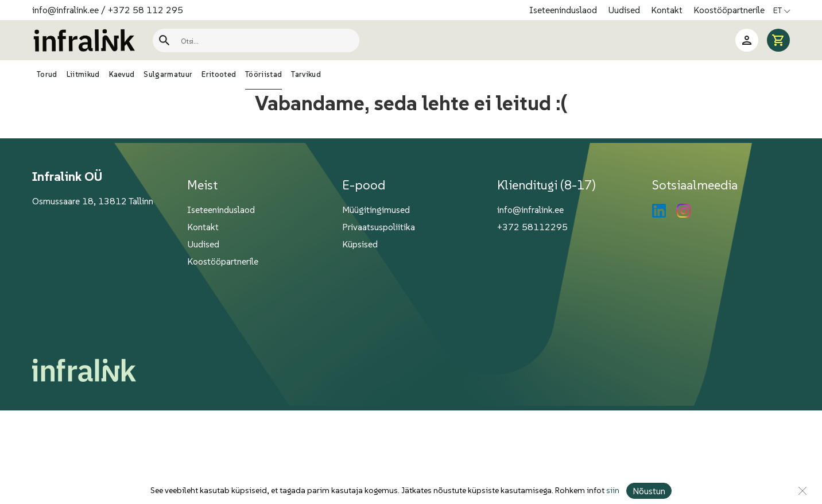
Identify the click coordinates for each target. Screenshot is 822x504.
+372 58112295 (532, 227)
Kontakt (668, 10)
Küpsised (360, 244)
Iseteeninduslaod (564, 10)
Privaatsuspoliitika (379, 227)
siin (612, 491)
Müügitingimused (376, 210)
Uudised (625, 10)
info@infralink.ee (65, 10)
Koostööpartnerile (729, 10)
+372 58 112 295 (146, 10)
